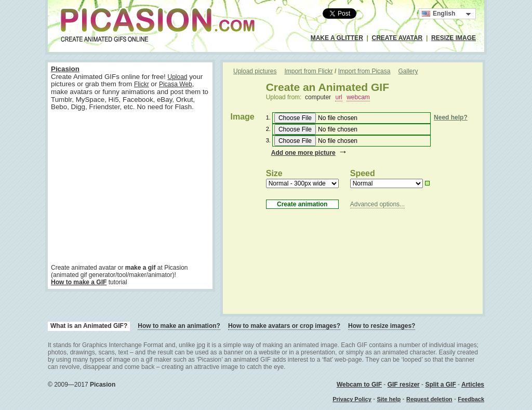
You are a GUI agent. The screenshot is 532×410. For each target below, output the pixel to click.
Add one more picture (303, 153)
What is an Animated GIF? (89, 326)
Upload (177, 77)
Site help (389, 399)
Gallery (408, 71)
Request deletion (429, 399)
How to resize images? (382, 326)
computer (318, 97)
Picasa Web (176, 84)
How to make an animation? (179, 326)
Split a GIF (440, 385)
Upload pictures (255, 71)
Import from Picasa (364, 71)
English (438, 14)
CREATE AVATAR (397, 38)
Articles (473, 385)
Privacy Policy (352, 399)
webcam (358, 97)
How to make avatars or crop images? (284, 326)
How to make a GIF (79, 282)
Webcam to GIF (359, 385)
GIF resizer (404, 385)
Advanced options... (377, 204)
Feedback (471, 399)
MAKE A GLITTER (337, 38)
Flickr (142, 84)
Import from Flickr (308, 71)
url (338, 97)
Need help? (451, 117)
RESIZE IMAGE (454, 38)
